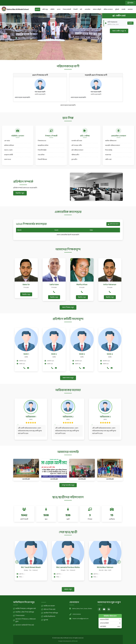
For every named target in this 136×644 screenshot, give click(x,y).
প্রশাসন (59, 9)
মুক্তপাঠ (45, 620)
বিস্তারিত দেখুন (26, 294)
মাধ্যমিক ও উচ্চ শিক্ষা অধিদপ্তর (24, 612)
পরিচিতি (52, 9)
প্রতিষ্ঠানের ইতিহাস (9, 145)
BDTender (75, 641)
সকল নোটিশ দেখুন (119, 31)
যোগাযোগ (130, 9)
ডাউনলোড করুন (113, 224)
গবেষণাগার (108, 155)
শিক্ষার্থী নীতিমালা (42, 159)
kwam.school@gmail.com (81, 619)
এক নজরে (7, 141)
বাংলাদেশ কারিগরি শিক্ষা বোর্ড (24, 625)
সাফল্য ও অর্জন (8, 150)
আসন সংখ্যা (8, 159)
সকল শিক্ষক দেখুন (68, 307)
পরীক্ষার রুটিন (75, 155)
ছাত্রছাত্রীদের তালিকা (43, 145)
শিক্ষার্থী (75, 9)
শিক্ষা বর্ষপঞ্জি (109, 150)
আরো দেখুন (68, 589)
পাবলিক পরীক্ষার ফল (111, 141)
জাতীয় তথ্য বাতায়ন (48, 606)
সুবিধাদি (117, 9)
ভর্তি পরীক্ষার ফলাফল (77, 150)
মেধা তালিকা (41, 155)
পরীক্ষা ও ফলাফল (108, 9)
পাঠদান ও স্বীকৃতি (97, 9)
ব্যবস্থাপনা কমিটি (9, 155)
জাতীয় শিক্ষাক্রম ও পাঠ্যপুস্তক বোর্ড (24, 609)
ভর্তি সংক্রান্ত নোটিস (77, 145)
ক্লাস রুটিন (74, 159)
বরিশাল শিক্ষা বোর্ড (48, 609)
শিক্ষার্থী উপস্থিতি (42, 150)
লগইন (130, 3)
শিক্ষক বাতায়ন (19, 616)
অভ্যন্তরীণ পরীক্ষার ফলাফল (112, 145)
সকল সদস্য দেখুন (68, 378)
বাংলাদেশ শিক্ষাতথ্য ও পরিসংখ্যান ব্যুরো (24, 620)
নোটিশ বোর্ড (108, 159)
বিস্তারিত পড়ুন (20, 193)
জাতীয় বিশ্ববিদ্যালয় (48, 616)
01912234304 (77, 614)
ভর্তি (81, 9)
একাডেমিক (87, 9)
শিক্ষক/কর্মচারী (67, 9)
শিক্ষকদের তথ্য (42, 141)
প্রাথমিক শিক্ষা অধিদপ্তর (50, 613)
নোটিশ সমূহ (45, 9)
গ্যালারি (123, 9)
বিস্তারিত (130, 23)
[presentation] (4, 37)
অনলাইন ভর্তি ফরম (77, 141)
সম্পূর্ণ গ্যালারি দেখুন (68, 485)
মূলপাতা (38, 9)
